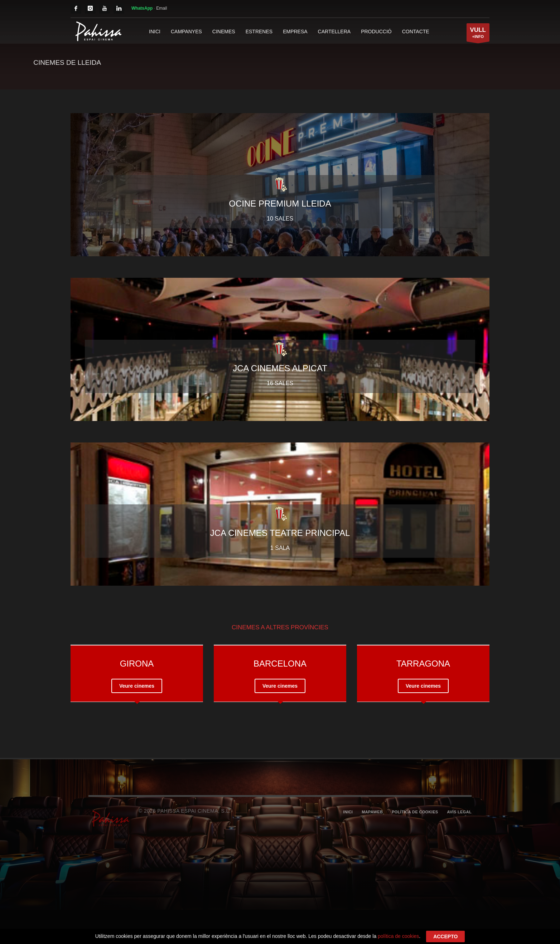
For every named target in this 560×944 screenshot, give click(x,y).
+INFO (478, 34)
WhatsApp (143, 8)
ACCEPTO (445, 936)
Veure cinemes (137, 686)
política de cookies (398, 936)
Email (161, 8)
